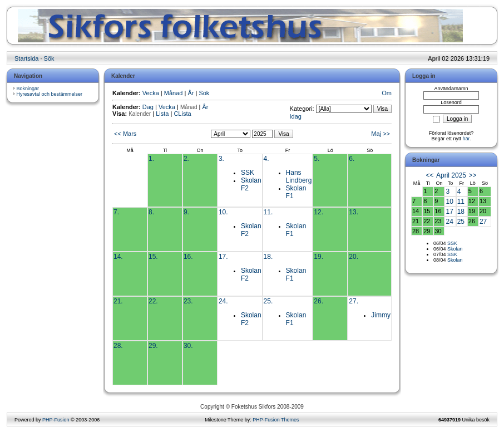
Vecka (151, 93)
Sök (49, 58)
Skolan (455, 249)
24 (449, 222)
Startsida (26, 58)
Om (387, 93)
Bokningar (28, 89)
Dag (148, 107)
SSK (248, 173)
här (466, 139)
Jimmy (381, 315)
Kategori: (302, 109)
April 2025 (451, 175)
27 (483, 222)
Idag (296, 116)
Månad (174, 93)
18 (461, 212)
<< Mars (125, 134)
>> (472, 175)
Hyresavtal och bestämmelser (50, 94)
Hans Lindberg (299, 176)
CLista (182, 114)
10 (449, 202)
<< (430, 175)
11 (461, 202)
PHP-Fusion (56, 420)
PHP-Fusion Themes (276, 420)
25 (461, 222)
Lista (162, 114)
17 (449, 212)
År (191, 93)
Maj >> (381, 134)
